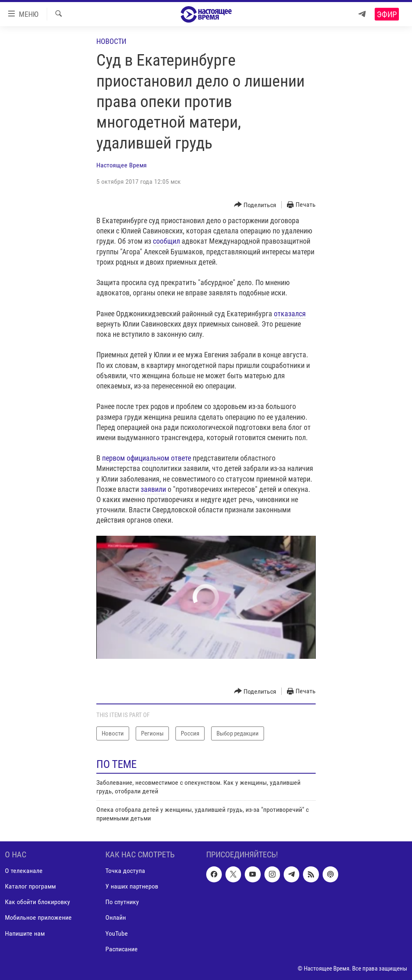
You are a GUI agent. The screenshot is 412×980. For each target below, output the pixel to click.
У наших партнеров (132, 886)
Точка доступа (125, 871)
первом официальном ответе (147, 458)
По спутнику (122, 902)
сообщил (167, 241)
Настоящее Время (122, 165)
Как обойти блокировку (38, 902)
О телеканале (24, 871)
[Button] (255, 205)
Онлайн (116, 917)
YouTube (117, 933)
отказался (290, 314)
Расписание (122, 949)
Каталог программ (30, 886)
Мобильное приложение (38, 917)
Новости (111, 41)
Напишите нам (25, 933)
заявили (153, 489)
